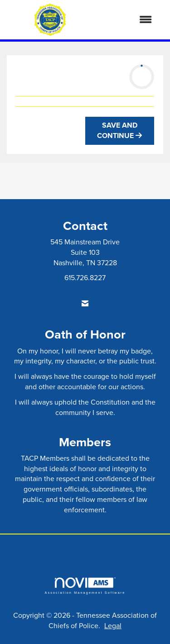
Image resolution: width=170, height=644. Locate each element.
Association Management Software (85, 586)
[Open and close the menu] (127, 20)
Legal (113, 625)
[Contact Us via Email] (85, 303)
